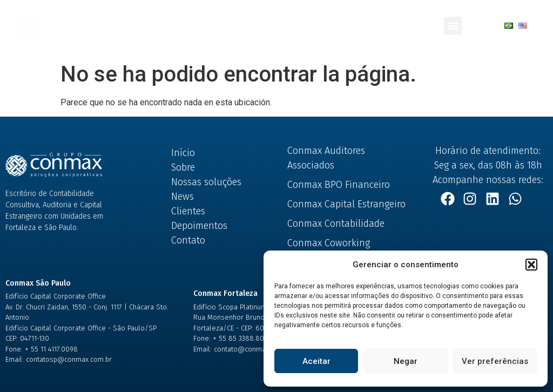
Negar (406, 361)
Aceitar (316, 361)
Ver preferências (495, 361)
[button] (531, 265)
